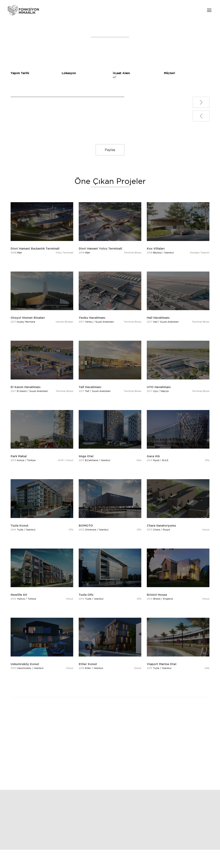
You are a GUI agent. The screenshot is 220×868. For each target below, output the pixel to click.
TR (199, 11)
